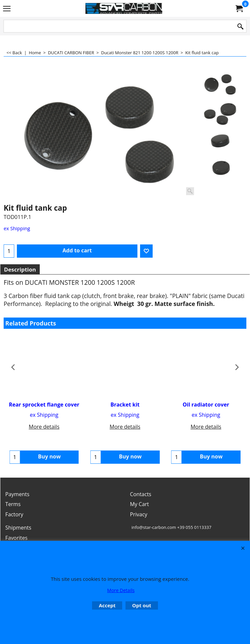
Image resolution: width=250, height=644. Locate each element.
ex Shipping (17, 228)
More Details (121, 590)
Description (20, 269)
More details (44, 427)
